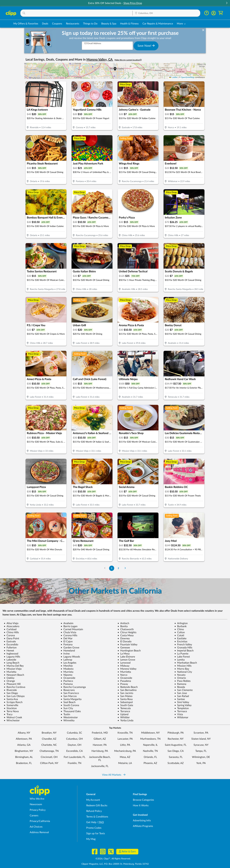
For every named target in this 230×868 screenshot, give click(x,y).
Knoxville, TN (125, 733)
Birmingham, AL (24, 757)
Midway (123, 666)
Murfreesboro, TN (150, 739)
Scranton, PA (201, 733)
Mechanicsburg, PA (125, 751)
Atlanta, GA (24, 745)
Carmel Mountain (72, 629)
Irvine (65, 654)
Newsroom (36, 804)
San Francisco (70, 693)
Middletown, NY (150, 733)
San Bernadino (127, 690)
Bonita (123, 626)
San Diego (11, 693)
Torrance (124, 711)
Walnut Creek (13, 717)
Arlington (181, 623)
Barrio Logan (69, 626)
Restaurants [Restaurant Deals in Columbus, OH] (73, 24)
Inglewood (11, 654)
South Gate (125, 705)
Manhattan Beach (186, 663)
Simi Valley (182, 702)
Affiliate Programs (143, 826)
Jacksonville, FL (100, 766)
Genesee (124, 648)
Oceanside (68, 678)
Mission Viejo (13, 669)
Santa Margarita (71, 699)
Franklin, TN (75, 763)
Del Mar (67, 638)
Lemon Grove (126, 660)
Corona (9, 635)
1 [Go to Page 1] (112, 568)
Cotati (179, 635)
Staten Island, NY (201, 739)
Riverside (10, 690)
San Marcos (69, 696)
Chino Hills (11, 632)
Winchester (12, 720)
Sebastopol (125, 702)
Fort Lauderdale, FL (75, 757)
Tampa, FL (201, 751)
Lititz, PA (125, 745)
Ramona (180, 684)
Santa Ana (11, 699)
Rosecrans (68, 690)
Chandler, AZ (49, 739)
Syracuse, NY (201, 745)
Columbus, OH (74, 739)
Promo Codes (94, 828)
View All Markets (114, 775)
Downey (124, 638)
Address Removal (39, 832)
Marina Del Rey (14, 666)
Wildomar (181, 717)
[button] (227, 3)
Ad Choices (36, 827)
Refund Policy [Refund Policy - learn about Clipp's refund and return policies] (94, 811)
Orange (9, 681)
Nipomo (67, 675)
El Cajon (67, 642)
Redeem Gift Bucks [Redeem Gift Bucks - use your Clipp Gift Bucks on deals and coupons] (97, 806)
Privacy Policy (38, 810)
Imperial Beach (184, 651)
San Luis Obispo (14, 696)
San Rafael (182, 696)
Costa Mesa (126, 635)
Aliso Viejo (11, 623)
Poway (123, 684)
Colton (180, 632)
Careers (34, 816)
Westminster (69, 717)
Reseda (180, 687)
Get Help (91, 822)
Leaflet (173, 77)
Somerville (11, 705)
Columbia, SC (75, 733)
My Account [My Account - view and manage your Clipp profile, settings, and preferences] (93, 800)
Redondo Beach (128, 687)
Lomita (180, 660)
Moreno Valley (127, 669)
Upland (123, 714)
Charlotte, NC (49, 745)
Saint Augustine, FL (176, 745)
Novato (180, 675)
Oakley (9, 678)
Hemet (9, 651)
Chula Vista (68, 632)
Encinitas (181, 642)
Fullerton (10, 648)
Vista (179, 714)
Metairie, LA (125, 763)
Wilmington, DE (201, 757)
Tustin (65, 714)
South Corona (70, 705)
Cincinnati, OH (49, 757)
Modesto (67, 669)
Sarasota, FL (176, 757)
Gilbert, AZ (100, 739)
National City (183, 672)
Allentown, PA (24, 739)
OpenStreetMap (188, 77)
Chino (179, 629)
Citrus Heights (127, 632)
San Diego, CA (176, 751)
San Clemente (184, 690)
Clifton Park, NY (49, 763)
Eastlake (180, 638)
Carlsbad (10, 629)
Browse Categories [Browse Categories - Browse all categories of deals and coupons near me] (143, 800)
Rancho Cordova (15, 687)
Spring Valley (183, 705)
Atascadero (12, 626)
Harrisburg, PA (100, 751)
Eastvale (10, 642)
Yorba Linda (125, 720)
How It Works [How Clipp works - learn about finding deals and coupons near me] (141, 806)
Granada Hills (183, 648)
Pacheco (67, 681)
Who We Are (37, 799)
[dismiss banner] (203, 30)
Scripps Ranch (13, 702)
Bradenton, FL (24, 763)
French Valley (183, 645)
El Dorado (125, 642)
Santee (180, 699)
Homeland (68, 651)
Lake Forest (182, 657)
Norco (122, 675)
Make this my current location (128, 60)
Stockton (10, 708)
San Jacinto (125, 693)
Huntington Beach (129, 651)
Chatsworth (126, 629)
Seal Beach (68, 702)
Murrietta (124, 672)
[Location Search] (166, 13)
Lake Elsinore (126, 657)
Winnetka (68, 720)
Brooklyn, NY (49, 733)
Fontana (67, 645)
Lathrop (66, 660)
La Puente (181, 654)
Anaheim (67, 623)
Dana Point (11, 638)
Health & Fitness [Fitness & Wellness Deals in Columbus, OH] (129, 24)
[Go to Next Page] (125, 568)
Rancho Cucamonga (73, 687)
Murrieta (67, 672)
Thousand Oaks (71, 711)
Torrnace (181, 711)
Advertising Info (142, 821)
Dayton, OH (75, 745)
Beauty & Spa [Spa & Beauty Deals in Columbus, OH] (109, 24)
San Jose (181, 693)
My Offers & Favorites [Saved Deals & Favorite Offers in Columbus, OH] (26, 24)
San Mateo (125, 696)
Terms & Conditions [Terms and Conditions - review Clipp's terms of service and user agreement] (97, 817)
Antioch (123, 623)
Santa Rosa (125, 699)
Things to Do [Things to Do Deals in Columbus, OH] (90, 24)
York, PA (201, 763)
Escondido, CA (75, 751)
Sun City (67, 708)
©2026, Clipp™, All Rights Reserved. (113, 859)
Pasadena (124, 681)
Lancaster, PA (125, 739)
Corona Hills (69, 635)
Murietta (10, 672)
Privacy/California (40, 821)
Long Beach (12, 663)
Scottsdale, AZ (176, 763)
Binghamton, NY (24, 751)
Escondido (11, 645)
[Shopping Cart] (221, 13)
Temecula (124, 708)
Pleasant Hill (12, 684)
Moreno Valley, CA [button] (100, 60)
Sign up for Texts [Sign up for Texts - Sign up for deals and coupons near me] (96, 833)
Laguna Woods (70, 657)
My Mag (91, 839)
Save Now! (146, 46)
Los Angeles (69, 663)
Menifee (67, 666)
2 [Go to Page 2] (118, 568)
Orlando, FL (150, 757)
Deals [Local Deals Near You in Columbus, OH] (45, 24)
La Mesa (124, 654)
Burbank (180, 626)
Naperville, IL (150, 745)
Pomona (67, 684)
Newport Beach (14, 675)
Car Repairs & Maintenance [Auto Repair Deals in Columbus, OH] (158, 24)
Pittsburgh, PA (176, 733)
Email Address (93, 43)
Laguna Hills (12, 657)
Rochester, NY (176, 739)
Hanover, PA (100, 745)
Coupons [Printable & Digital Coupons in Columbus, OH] (57, 24)
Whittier (124, 717)
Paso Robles (182, 681)
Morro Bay (182, 669)
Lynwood (124, 663)
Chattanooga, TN (49, 751)
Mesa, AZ (125, 757)
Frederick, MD (100, 733)
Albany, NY (24, 733)
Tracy (8, 714)
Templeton (182, 708)
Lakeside (10, 660)
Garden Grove (70, 648)
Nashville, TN (150, 751)
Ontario (180, 678)
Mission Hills (183, 666)
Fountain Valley (127, 645)
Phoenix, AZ (150, 763)
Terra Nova (11, 711)
